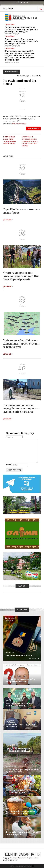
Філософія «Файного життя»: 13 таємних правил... (22, 833)
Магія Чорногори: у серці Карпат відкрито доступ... (22, 771)
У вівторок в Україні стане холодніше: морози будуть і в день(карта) (21, 343)
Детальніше (8, 220)
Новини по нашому (19, 124)
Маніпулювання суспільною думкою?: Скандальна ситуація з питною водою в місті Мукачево (30, 141)
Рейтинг (37, 76)
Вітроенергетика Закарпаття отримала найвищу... (20, 705)
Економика (9, 701)
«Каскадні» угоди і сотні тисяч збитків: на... (21, 725)
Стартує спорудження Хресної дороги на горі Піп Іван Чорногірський (21, 276)
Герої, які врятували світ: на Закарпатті (19, 655)
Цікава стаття (33, 129)
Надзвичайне (9, 746)
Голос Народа (9, 677)
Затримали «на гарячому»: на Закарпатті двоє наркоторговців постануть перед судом (21, 29)
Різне (7, 830)
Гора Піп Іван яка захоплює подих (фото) (22, 211)
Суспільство (9, 653)
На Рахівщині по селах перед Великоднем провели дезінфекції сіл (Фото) (21, 408)
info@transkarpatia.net (10, 860)
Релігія (7, 809)
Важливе (8, 788)
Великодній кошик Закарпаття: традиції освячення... (22, 792)
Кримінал (8, 722)
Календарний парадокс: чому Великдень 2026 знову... (20, 812)
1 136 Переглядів (23, 76)
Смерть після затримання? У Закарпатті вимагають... (20, 680)
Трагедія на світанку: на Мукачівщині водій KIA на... (19, 750)
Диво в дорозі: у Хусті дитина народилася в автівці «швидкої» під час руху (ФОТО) (21, 41)
